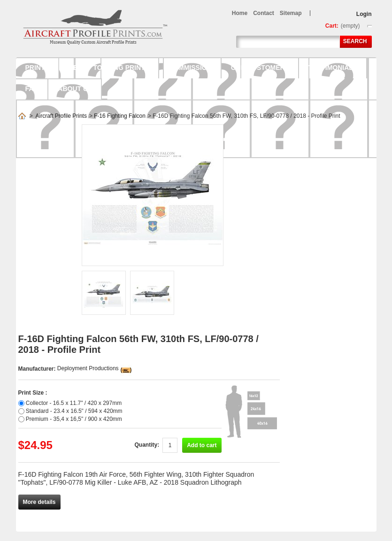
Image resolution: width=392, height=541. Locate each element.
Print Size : (33, 393)
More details (39, 502)
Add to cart (202, 445)
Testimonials (333, 68)
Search (355, 41)
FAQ (32, 89)
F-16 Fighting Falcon (120, 116)
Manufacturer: (38, 369)
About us (75, 89)
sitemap (291, 13)
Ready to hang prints (109, 68)
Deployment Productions (88, 368)
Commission (190, 68)
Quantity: (147, 445)
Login (364, 14)
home (240, 13)
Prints (37, 68)
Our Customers (260, 68)
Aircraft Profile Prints (61, 116)
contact (264, 13)
